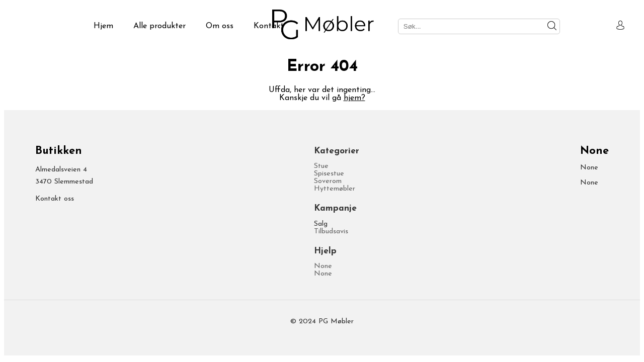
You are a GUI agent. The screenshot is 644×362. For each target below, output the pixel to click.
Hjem (103, 26)
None (323, 266)
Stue (321, 166)
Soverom (328, 181)
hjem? (354, 98)
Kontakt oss (55, 199)
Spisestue (329, 174)
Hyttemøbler (335, 189)
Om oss (220, 26)
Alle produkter (159, 26)
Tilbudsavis (331, 232)
